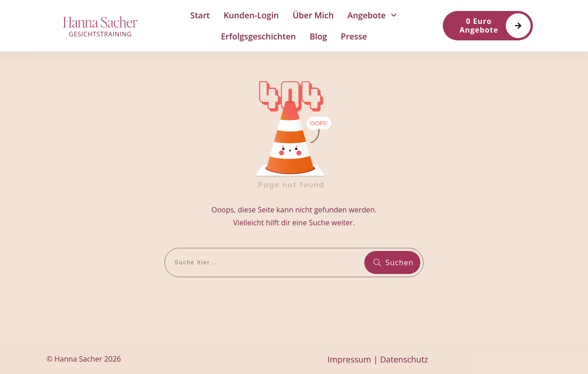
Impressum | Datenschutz (378, 359)
